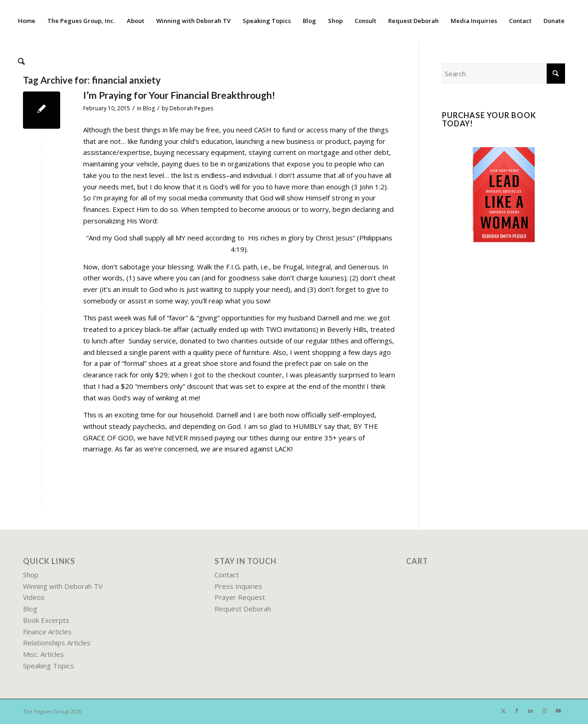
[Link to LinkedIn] (531, 711)
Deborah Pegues (191, 108)
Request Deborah (243, 609)
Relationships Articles (57, 643)
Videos (34, 597)
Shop (31, 575)
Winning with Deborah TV (63, 586)
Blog (149, 108)
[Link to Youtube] (558, 711)
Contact (227, 575)
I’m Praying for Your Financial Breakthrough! (179, 95)
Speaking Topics (48, 666)
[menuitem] (27, 21)
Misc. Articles (43, 654)
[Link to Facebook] (517, 711)
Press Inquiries (238, 586)
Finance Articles (47, 632)
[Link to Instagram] (544, 711)
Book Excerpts (46, 620)
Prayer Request (240, 597)
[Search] (21, 62)
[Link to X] (503, 711)
